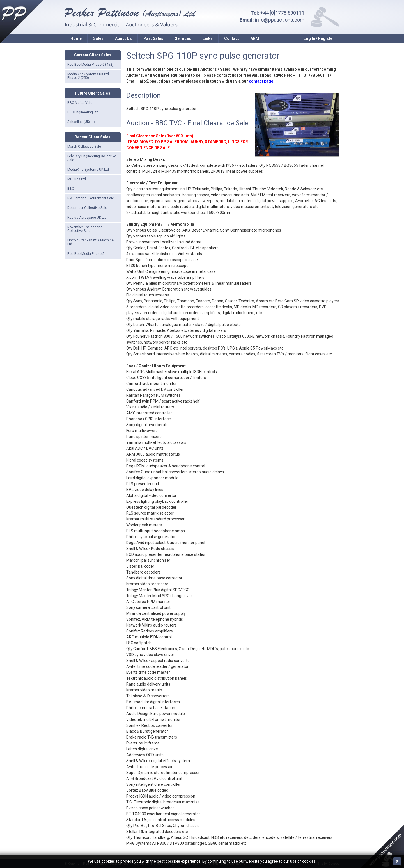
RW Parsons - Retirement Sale (91, 198)
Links (208, 38)
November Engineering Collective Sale (85, 229)
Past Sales (153, 38)
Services (183, 38)
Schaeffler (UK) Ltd (82, 122)
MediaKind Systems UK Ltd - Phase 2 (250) (89, 76)
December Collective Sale (87, 208)
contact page (261, 81)
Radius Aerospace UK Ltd (87, 218)
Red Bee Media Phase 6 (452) (90, 65)
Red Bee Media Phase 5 (86, 254)
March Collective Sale (84, 147)
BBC (71, 189)
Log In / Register (319, 38)
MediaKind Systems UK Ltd (88, 170)
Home (76, 38)
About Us (123, 38)
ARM (255, 38)
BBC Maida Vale (80, 103)
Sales (98, 38)
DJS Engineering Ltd (83, 112)
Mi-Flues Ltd (77, 179)
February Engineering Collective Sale (92, 158)
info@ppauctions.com (280, 20)
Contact (232, 38)
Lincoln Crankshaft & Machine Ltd (90, 242)
